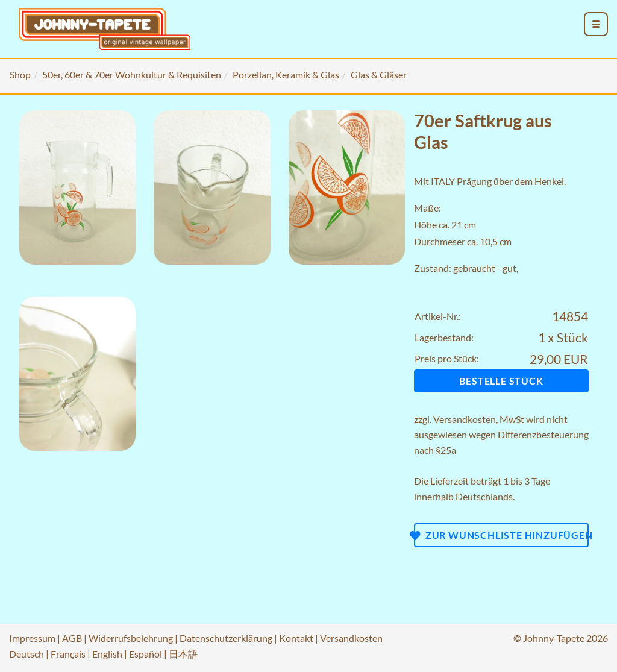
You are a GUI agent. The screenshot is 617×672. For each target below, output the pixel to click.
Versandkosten (465, 419)
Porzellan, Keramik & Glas (286, 74)
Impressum (32, 638)
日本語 (183, 654)
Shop (20, 74)
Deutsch (27, 654)
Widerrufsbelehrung (131, 638)
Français (68, 654)
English (107, 654)
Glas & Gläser (379, 74)
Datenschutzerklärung (226, 638)
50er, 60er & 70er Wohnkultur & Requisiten (132, 74)
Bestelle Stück (501, 381)
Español (146, 654)
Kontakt (296, 638)
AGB (72, 638)
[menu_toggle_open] (596, 24)
